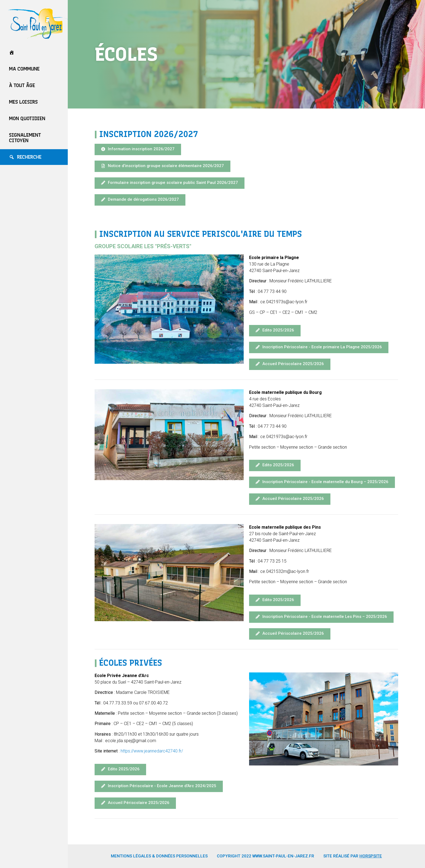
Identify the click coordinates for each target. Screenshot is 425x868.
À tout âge (22, 85)
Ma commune (24, 69)
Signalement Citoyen (25, 138)
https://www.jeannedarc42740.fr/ (152, 751)
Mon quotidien (27, 119)
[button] (138, 149)
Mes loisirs (23, 102)
